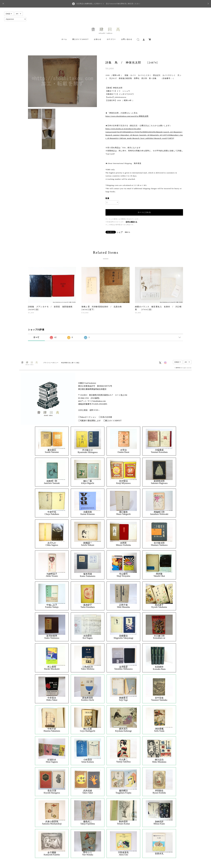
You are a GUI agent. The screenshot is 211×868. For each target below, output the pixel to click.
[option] (62, 81)
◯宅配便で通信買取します (89, 421)
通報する (127, 232)
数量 (107, 198)
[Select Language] (15, 19)
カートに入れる (144, 212)
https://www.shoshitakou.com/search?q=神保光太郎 (127, 116)
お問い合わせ (127, 39)
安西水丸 (159, 854)
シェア (120, 232)
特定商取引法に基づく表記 (70, 363)
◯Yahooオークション (87, 417)
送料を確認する (131, 222)
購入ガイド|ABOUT (81, 39)
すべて (36, 337)
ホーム (64, 39)
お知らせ (98, 39)
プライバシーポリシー (51, 363)
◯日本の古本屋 (105, 417)
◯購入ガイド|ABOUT (112, 421)
